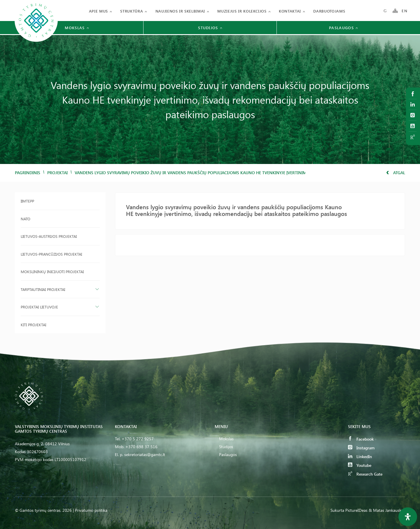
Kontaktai (290, 11)
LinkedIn (360, 456)
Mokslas (226, 439)
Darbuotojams (329, 11)
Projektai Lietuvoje (39, 307)
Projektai (57, 173)
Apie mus (98, 11)
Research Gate (365, 474)
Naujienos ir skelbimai (180, 11)
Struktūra (132, 11)
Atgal (396, 173)
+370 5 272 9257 (138, 439)
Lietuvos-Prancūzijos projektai (51, 254)
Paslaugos (228, 454)
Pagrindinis (28, 173)
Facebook (361, 439)
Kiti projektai (33, 325)
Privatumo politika (91, 510)
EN (405, 11)
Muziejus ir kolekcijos (242, 11)
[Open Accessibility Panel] (408, 517)
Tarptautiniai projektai (43, 289)
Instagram (361, 448)
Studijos (226, 447)
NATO (26, 219)
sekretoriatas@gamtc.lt (145, 454)
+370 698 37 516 (141, 447)
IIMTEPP (27, 201)
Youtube (360, 465)
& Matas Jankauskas (387, 510)
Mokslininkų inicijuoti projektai (52, 272)
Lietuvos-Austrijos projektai (49, 236)
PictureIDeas (356, 510)
